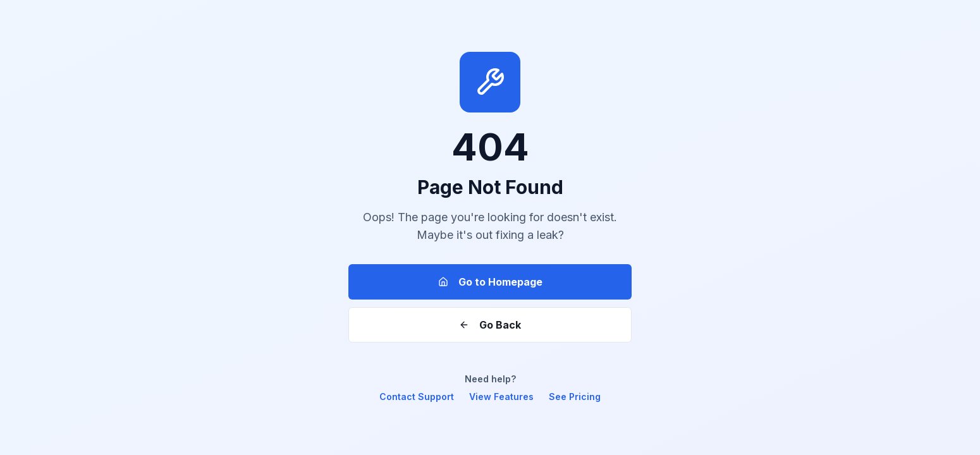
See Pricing (575, 397)
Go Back (490, 325)
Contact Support (417, 397)
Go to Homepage (490, 282)
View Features (501, 397)
